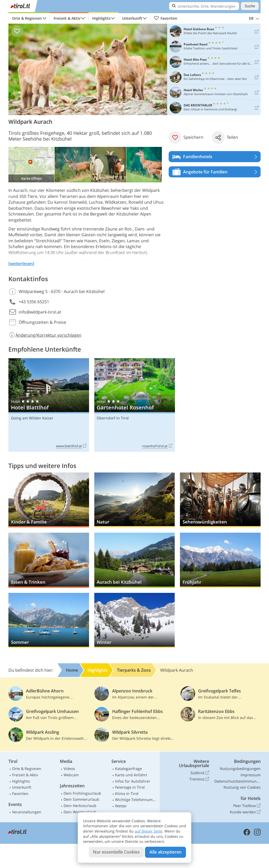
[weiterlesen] (21, 264)
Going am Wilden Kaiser (32, 418)
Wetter (121, 806)
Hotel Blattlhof (49, 405)
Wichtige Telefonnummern (136, 800)
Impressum (251, 775)
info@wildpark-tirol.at (40, 312)
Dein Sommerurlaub (81, 799)
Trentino (199, 779)
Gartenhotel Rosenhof (135, 405)
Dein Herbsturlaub (80, 806)
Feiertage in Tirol (130, 787)
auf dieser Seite (149, 831)
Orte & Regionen (27, 18)
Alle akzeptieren (165, 852)
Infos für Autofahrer (133, 781)
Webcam (71, 775)
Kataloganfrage (128, 769)
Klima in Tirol (127, 793)
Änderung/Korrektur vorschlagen (45, 335)
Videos (69, 769)
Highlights (101, 18)
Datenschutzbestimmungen (237, 781)
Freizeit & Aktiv (67, 18)
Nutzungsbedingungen (240, 769)
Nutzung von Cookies (242, 787)
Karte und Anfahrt (131, 775)
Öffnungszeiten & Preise (42, 322)
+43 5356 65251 (34, 302)
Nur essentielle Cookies (116, 852)
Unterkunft (132, 18)
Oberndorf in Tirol (113, 418)
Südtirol (200, 773)
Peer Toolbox (247, 806)
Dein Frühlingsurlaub (82, 793)
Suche (250, 6)
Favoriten (165, 18)
